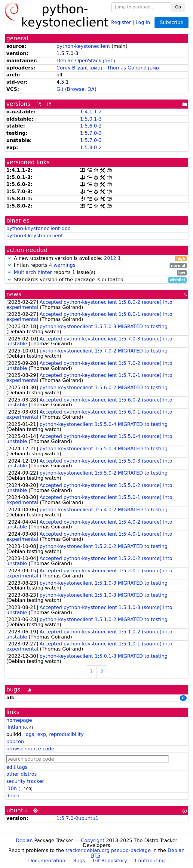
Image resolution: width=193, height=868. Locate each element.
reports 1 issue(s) (96, 273)
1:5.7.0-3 (91, 133)
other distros (21, 774)
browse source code (30, 749)
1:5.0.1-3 (91, 119)
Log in (143, 22)
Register (121, 22)
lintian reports (96, 265)
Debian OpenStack (79, 61)
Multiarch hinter (33, 272)
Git (60, 89)
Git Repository (110, 861)
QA (91, 89)
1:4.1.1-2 (91, 112)
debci (13, 796)
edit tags (17, 767)
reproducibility (66, 734)
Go (178, 7)
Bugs (79, 861)
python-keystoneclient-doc (38, 228)
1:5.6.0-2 (91, 126)
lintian (14, 727)
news (14, 294)
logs (29, 734)
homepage (19, 720)
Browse (76, 89)
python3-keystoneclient (35, 236)
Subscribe (172, 22)
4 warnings (62, 265)
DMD (109, 61)
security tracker (25, 781)
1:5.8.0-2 (91, 148)
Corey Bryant (72, 68)
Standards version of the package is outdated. (96, 280)
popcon (15, 742)
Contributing (150, 861)
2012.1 (112, 258)
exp (42, 734)
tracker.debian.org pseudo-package (108, 850)
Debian (24, 840)
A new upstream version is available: (96, 259)
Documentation (47, 861)
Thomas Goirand (127, 68)
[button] (9, 258)
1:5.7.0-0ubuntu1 (77, 818)
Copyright (93, 840)
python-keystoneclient (83, 46)
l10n (12, 788)
